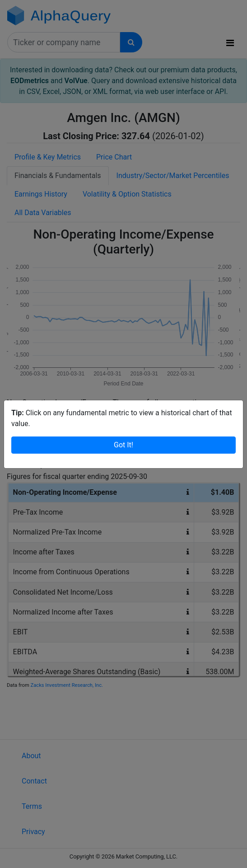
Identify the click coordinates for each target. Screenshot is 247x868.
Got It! (123, 445)
